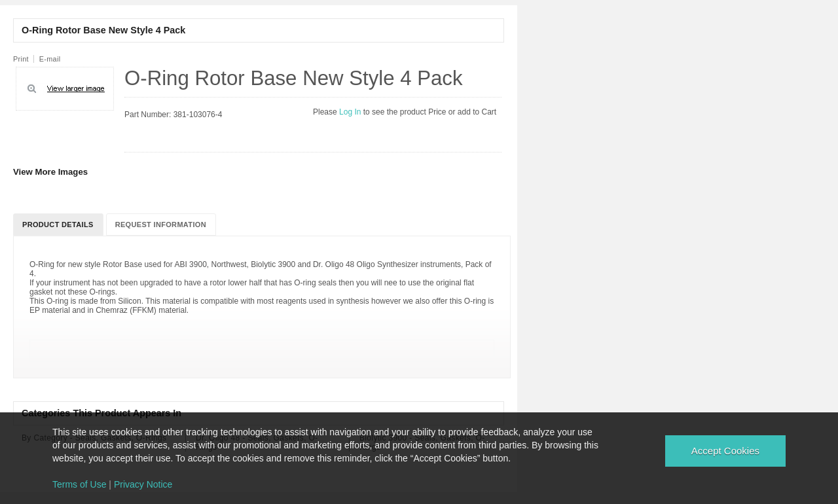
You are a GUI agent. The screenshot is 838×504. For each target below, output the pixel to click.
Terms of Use (79, 484)
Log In (351, 112)
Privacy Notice (143, 484)
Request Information (161, 225)
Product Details (58, 225)
